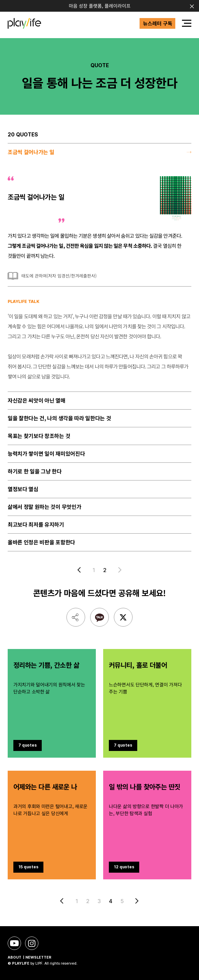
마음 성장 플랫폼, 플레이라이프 (100, 6)
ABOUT (15, 957)
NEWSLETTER (38, 957)
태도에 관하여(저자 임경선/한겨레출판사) (59, 276)
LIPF (39, 963)
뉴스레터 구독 (158, 23)
